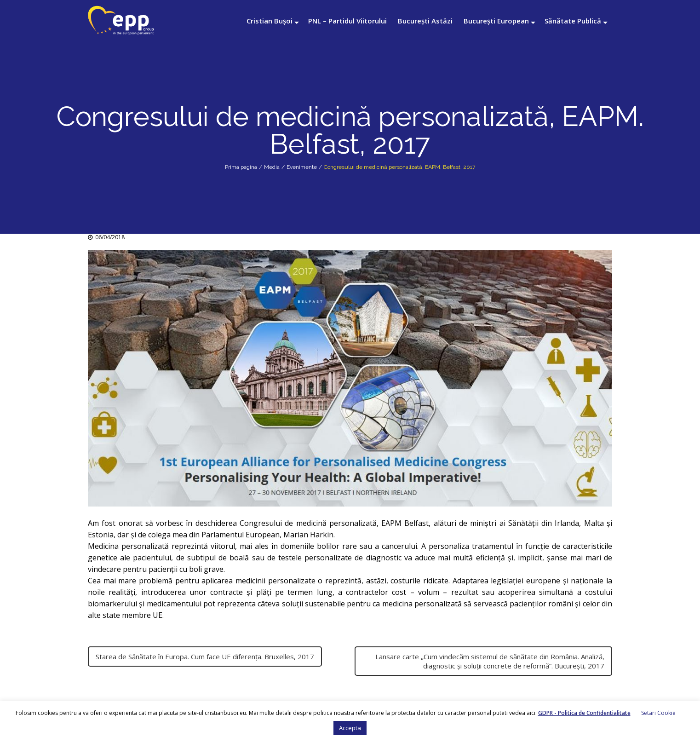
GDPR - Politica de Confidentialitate (584, 713)
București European (496, 21)
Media (272, 167)
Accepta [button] (350, 728)
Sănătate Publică (573, 21)
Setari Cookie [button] (658, 713)
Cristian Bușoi (270, 21)
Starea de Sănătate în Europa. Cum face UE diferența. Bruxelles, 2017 (205, 657)
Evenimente (302, 167)
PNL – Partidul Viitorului (347, 21)
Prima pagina (241, 167)
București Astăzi (425, 21)
